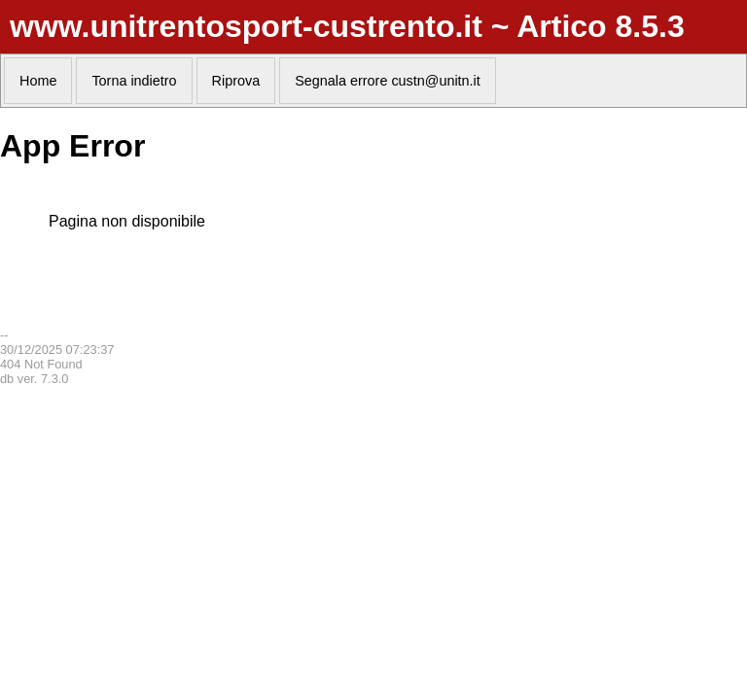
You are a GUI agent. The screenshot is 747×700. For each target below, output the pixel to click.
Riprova (236, 81)
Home (38, 81)
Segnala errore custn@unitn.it (388, 81)
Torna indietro (134, 81)
